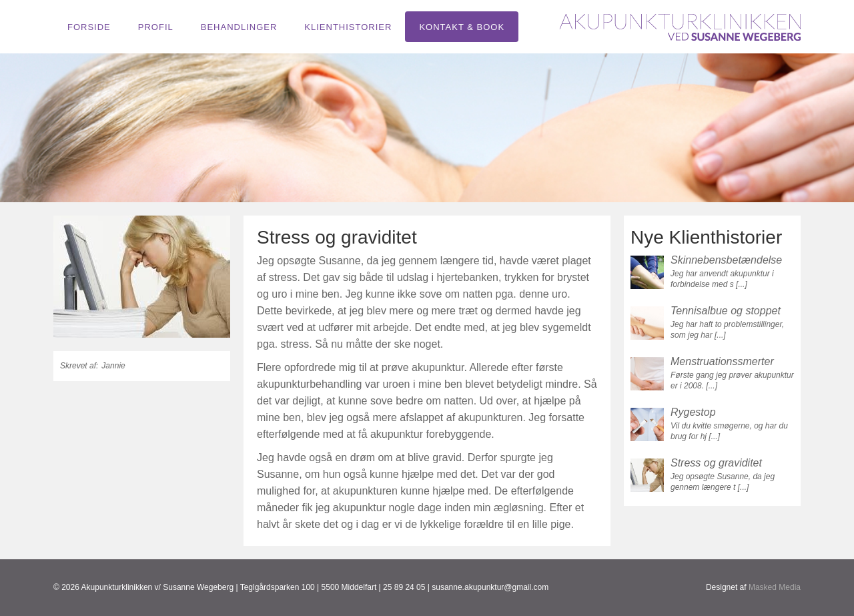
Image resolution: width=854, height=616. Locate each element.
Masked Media (775, 587)
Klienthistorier (348, 27)
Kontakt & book (462, 27)
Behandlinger (239, 27)
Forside (89, 27)
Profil (156, 27)
